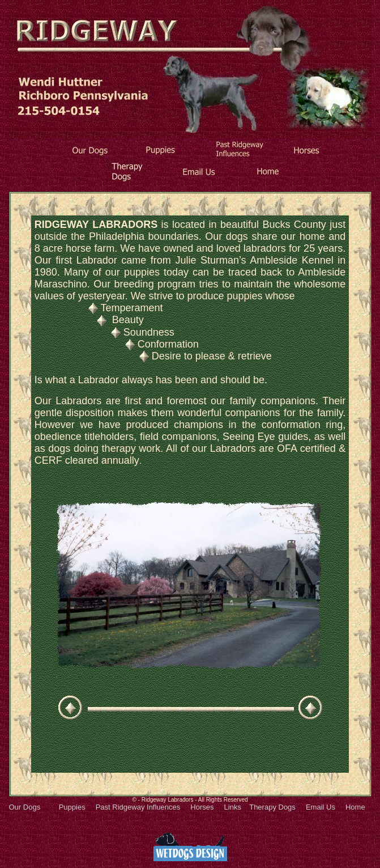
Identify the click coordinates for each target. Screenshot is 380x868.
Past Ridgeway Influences (138, 807)
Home (355, 807)
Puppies (67, 807)
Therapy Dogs (272, 807)
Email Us (321, 807)
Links (233, 807)
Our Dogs (25, 807)
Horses (202, 807)
